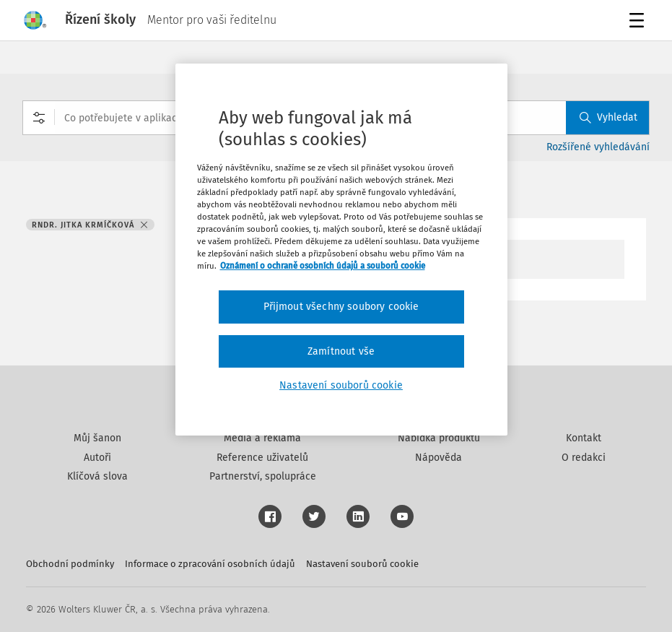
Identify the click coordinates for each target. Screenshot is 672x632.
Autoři (97, 458)
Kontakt (584, 438)
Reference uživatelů (262, 458)
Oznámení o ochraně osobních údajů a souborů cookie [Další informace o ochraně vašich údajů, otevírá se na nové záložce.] (323, 266)
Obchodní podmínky (70, 564)
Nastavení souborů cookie (362, 564)
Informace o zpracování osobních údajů (210, 564)
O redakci (584, 458)
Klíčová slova (97, 476)
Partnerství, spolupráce (263, 476)
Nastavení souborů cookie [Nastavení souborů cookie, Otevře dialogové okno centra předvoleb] (341, 385)
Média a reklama (262, 438)
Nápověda (438, 458)
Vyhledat (608, 117)
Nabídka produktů (439, 438)
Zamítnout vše (341, 351)
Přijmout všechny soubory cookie (341, 307)
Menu (639, 22)
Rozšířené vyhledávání (598, 147)
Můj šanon (97, 438)
